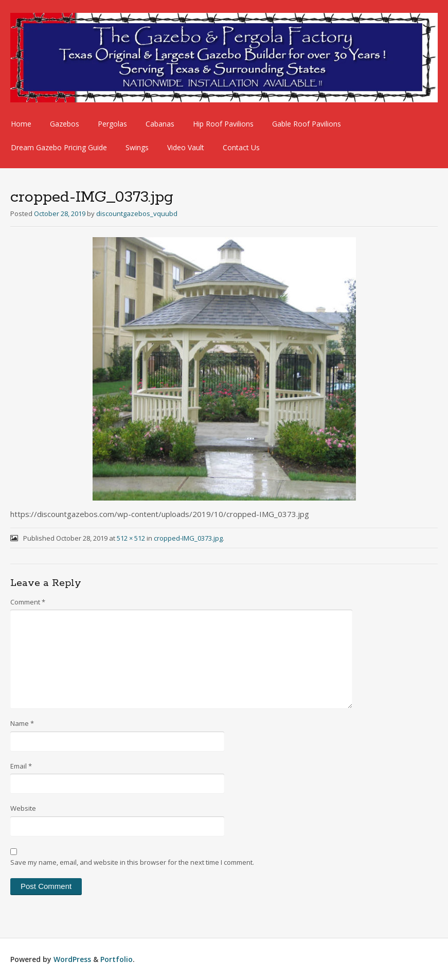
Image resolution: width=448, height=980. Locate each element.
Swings (137, 147)
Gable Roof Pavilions (307, 124)
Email (21, 766)
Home (21, 124)
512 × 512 (131, 538)
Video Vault (186, 147)
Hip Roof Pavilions (223, 124)
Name (22, 723)
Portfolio (117, 959)
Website (23, 808)
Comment (28, 602)
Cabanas (160, 124)
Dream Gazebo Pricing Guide (59, 147)
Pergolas (112, 124)
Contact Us (241, 147)
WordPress (72, 959)
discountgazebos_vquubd (137, 213)
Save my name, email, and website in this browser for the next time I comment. (132, 862)
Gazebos (65, 124)
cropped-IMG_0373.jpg (188, 538)
